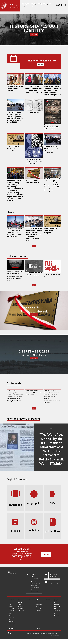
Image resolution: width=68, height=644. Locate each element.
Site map (29, 633)
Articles (38, 606)
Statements (57, 603)
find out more (34, 35)
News (28, 599)
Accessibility (36, 633)
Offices (11, 614)
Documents (12, 612)
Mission (11, 603)
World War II (21, 608)
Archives (11, 628)
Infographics (39, 610)
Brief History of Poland (21, 601)
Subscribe (46, 554)
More (35, 246)
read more (41, 65)
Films (37, 603)
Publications (39, 605)
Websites (38, 608)
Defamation (57, 605)
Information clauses (55, 635)
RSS (41, 633)
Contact (38, 628)
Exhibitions (39, 612)
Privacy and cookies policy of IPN (51, 633)
